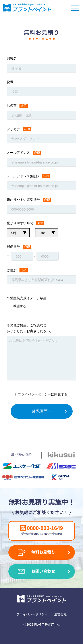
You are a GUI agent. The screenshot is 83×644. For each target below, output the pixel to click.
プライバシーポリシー (34, 394)
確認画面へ (42, 411)
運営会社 (60, 614)
